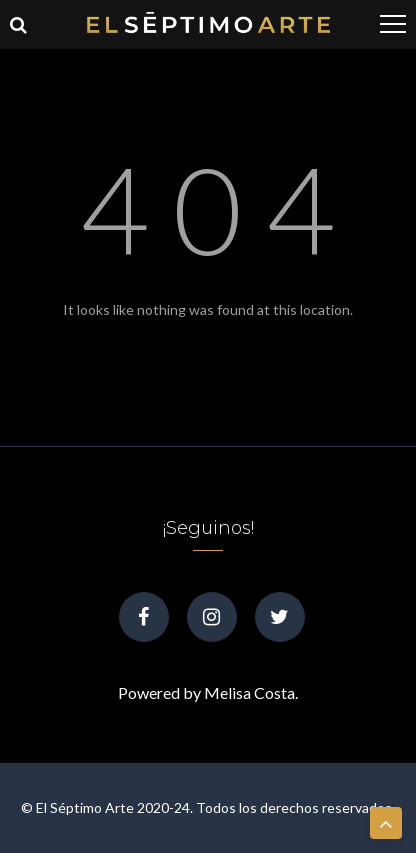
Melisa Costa (249, 692)
